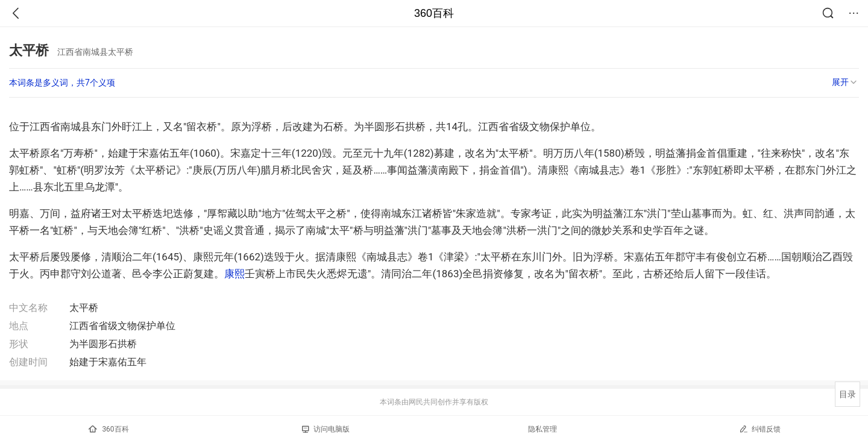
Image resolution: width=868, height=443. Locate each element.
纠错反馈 (760, 429)
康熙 (234, 274)
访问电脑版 (326, 429)
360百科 (434, 13)
